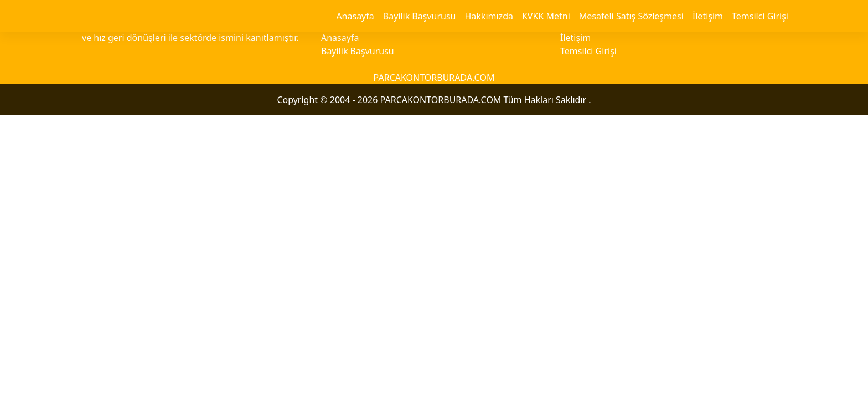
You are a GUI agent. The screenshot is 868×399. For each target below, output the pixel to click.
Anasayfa (355, 16)
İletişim (708, 16)
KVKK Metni (546, 16)
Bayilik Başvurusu (420, 16)
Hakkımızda (489, 16)
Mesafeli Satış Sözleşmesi (631, 16)
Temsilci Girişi (760, 16)
